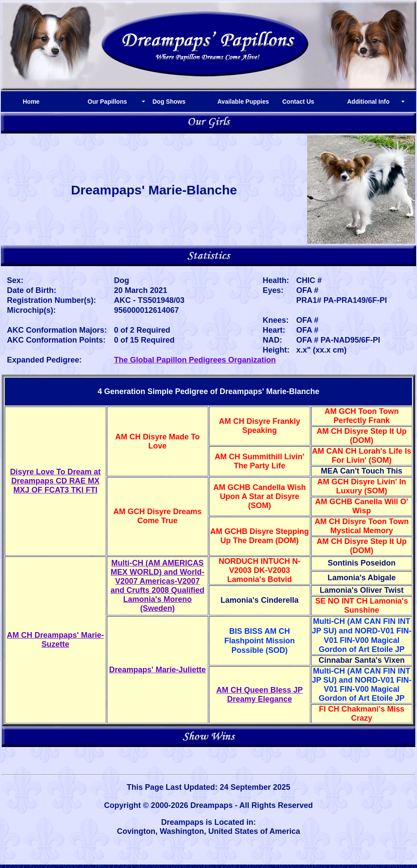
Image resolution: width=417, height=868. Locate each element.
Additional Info (369, 102)
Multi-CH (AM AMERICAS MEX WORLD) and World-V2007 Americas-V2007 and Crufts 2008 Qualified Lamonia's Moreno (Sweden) (157, 586)
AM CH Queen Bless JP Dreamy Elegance (260, 695)
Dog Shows (169, 102)
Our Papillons (107, 102)
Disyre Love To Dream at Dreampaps (55, 481)
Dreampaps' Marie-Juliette (157, 670)
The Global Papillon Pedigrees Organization (195, 360)
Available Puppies (243, 102)
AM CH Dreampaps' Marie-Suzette (55, 640)
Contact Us (298, 102)
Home (31, 102)
